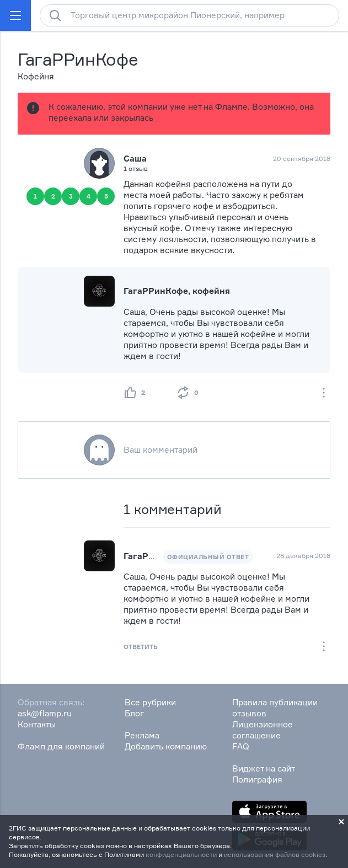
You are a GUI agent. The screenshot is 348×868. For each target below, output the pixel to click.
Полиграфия (257, 779)
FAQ (241, 746)
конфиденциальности (181, 854)
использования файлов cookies (275, 854)
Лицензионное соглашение (263, 730)
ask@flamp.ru (45, 713)
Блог (134, 713)
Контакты (37, 724)
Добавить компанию (166, 746)
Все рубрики (150, 702)
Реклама (142, 735)
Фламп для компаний (61, 746)
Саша (135, 159)
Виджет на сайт (264, 768)
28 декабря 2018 (303, 556)
